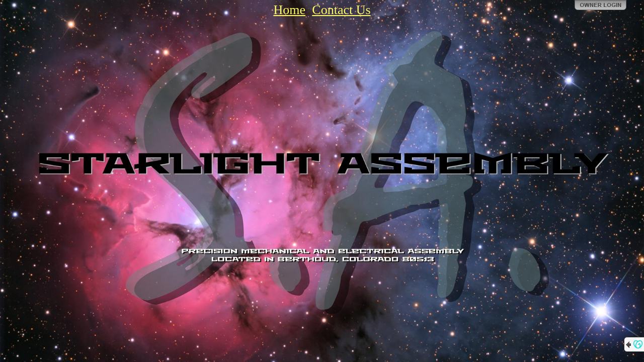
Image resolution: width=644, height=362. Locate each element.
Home (289, 10)
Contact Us (341, 10)
